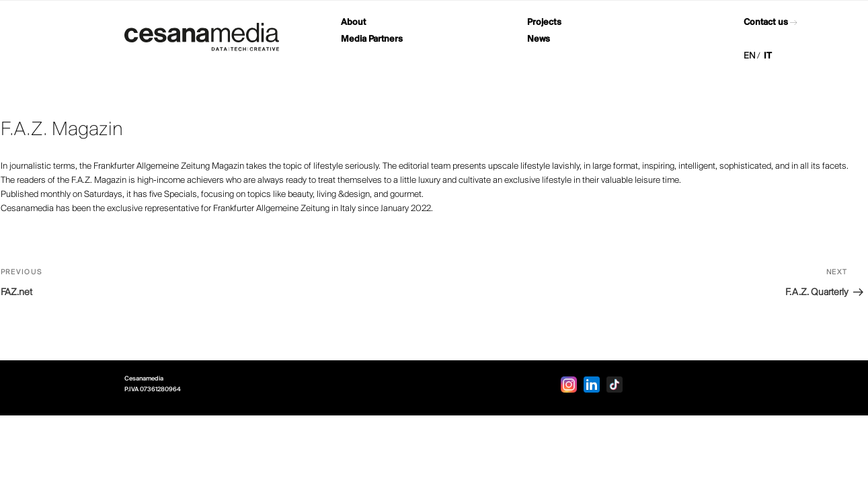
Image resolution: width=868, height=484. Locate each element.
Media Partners (372, 39)
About (353, 23)
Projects (544, 23)
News (539, 39)
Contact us (766, 23)
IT (768, 56)
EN (750, 56)
